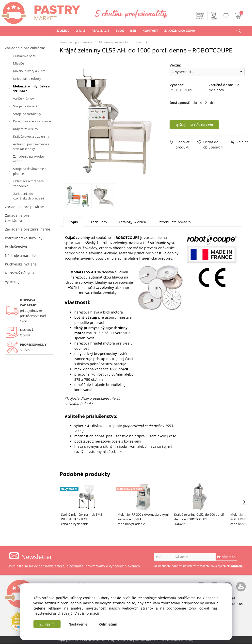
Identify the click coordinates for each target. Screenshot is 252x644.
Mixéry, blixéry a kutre (29, 71)
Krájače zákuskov (26, 129)
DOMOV (63, 31)
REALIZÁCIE (100, 31)
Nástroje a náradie (20, 256)
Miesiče (18, 63)
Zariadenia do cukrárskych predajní (29, 196)
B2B (133, 31)
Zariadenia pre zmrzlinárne (28, 229)
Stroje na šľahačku (26, 106)
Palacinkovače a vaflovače (32, 121)
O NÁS (80, 31)
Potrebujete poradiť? (174, 222)
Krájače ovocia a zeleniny (31, 136)
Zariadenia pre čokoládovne (17, 218)
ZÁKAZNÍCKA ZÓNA (180, 31)
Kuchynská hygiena (21, 264)
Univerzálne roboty (27, 79)
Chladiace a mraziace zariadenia (28, 183)
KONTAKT (150, 31)
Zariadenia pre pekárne (24, 207)
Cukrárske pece (24, 56)
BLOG (120, 31)
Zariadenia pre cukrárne (25, 48)
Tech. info (99, 222)
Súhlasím (47, 624)
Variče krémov (24, 99)
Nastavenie (78, 624)
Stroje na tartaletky (27, 114)
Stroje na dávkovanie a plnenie (30, 171)
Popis (73, 222)
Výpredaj (12, 282)
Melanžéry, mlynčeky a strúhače (31, 89)
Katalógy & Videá (132, 222)
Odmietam (108, 624)
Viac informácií (87, 613)
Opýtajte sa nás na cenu (197, 125)
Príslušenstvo (16, 247)
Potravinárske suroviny (24, 238)
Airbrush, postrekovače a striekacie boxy (31, 147)
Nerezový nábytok (20, 273)
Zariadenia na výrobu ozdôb (29, 159)
